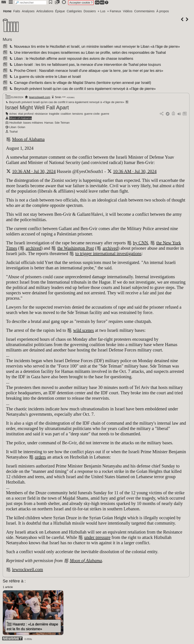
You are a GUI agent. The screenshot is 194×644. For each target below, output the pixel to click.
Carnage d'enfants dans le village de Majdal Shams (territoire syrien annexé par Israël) (80, 83)
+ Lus (102, 11)
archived (33, 248)
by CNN (140, 243)
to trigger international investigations (108, 253)
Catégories (74, 11)
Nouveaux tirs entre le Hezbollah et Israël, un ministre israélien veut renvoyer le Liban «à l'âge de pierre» (94, 47)
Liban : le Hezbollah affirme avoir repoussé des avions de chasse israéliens (71, 59)
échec (13, 114)
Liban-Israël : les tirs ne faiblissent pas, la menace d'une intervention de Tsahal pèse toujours (85, 65)
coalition (66, 114)
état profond (26, 114)
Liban (13, 127)
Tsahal (14, 132)
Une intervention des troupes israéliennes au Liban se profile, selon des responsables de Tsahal (87, 53)
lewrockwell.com (40, 97)
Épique (60, 11)
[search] (31, 3)
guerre (105, 114)
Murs (7, 39)
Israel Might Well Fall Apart (37, 107)
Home (7, 11)
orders (40, 457)
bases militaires (33, 123)
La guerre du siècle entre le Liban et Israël (45, 77)
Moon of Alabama (21, 118)
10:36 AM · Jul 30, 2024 (34, 171)
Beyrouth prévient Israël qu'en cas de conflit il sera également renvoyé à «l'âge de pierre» (82, 89)
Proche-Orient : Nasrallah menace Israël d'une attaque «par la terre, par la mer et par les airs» (86, 71)
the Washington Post (76, 248)
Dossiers (90, 11)
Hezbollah (16, 123)
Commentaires (144, 11)
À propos (162, 11)
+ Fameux (114, 11)
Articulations (45, 11)
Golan (21, 127)
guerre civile (92, 114)
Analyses (28, 11)
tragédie (54, 114)
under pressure (97, 537)
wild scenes (83, 330)
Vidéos (128, 11)
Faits (17, 11)
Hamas (49, 123)
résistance (41, 114)
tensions (78, 114)
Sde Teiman (62, 123)
